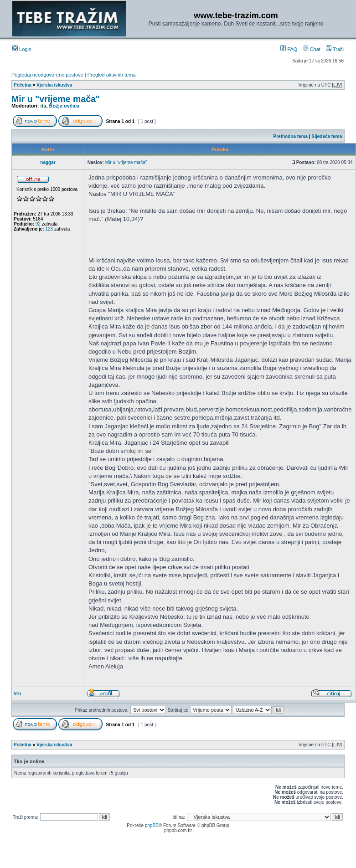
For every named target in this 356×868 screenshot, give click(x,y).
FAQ (289, 49)
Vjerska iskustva (54, 85)
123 (49, 229)
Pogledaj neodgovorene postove (47, 75)
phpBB (152, 825)
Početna (23, 85)
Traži (335, 49)
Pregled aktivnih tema (112, 75)
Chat (312, 49)
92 (38, 224)
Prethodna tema (291, 136)
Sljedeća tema (327, 136)
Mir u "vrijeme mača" (56, 99)
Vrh (17, 694)
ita (44, 106)
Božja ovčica (64, 106)
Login (22, 49)
